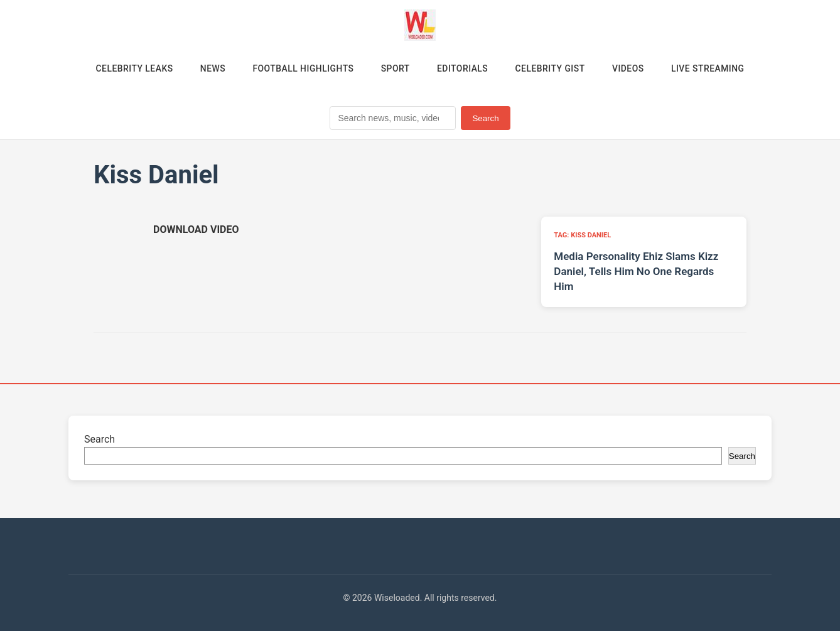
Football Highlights (302, 68)
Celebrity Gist (551, 68)
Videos (631, 68)
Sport (395, 68)
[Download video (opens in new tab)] (196, 230)
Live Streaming (711, 68)
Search (485, 118)
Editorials (463, 68)
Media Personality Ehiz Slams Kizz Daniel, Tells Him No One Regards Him (636, 272)
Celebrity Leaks (131, 68)
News (211, 68)
